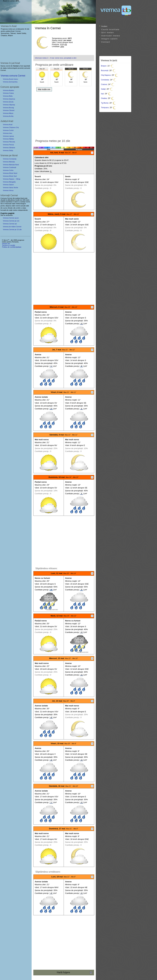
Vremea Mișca (8, 113)
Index (104, 26)
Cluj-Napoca (106, 75)
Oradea (104, 98)
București (105, 71)
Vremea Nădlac (8, 139)
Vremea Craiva (8, 93)
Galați (103, 89)
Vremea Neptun (9, 179)
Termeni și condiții (8, 245)
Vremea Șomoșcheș (10, 82)
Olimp (18, 179)
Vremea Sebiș (8, 150)
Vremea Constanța (10, 159)
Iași (102, 94)
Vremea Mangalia (9, 182)
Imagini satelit (109, 39)
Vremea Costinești (9, 167)
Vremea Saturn (8, 185)
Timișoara (105, 108)
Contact (106, 42)
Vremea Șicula (8, 102)
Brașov (104, 66)
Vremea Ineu (8, 133)
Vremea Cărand (9, 110)
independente (23, 210)
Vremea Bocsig (8, 108)
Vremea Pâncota (9, 142)
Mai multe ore (44, 89)
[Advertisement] (64, 114)
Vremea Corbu (8, 170)
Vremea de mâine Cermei (12, 227)
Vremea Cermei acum (11, 218)
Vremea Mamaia (9, 162)
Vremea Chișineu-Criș (11, 127)
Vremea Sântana (9, 148)
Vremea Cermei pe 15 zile (12, 230)
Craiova (104, 84)
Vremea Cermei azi (10, 224)
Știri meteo (108, 33)
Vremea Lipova (8, 136)
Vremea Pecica (8, 145)
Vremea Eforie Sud (10, 176)
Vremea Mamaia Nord (11, 165)
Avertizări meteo (111, 36)
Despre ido (6, 244)
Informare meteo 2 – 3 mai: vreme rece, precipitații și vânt (56, 58)
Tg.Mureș (105, 103)
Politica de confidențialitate (12, 247)
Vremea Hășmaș (9, 105)
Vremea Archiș (8, 116)
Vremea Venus (8, 190)
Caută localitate (110, 29)
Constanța (105, 80)
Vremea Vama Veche (10, 188)
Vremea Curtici (8, 130)
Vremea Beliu (8, 96)
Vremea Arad (8, 125)
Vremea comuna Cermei (13, 76)
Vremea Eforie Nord (10, 173)
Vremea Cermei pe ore (11, 221)
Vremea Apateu (8, 90)
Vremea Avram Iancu (10, 79)
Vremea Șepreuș (9, 99)
